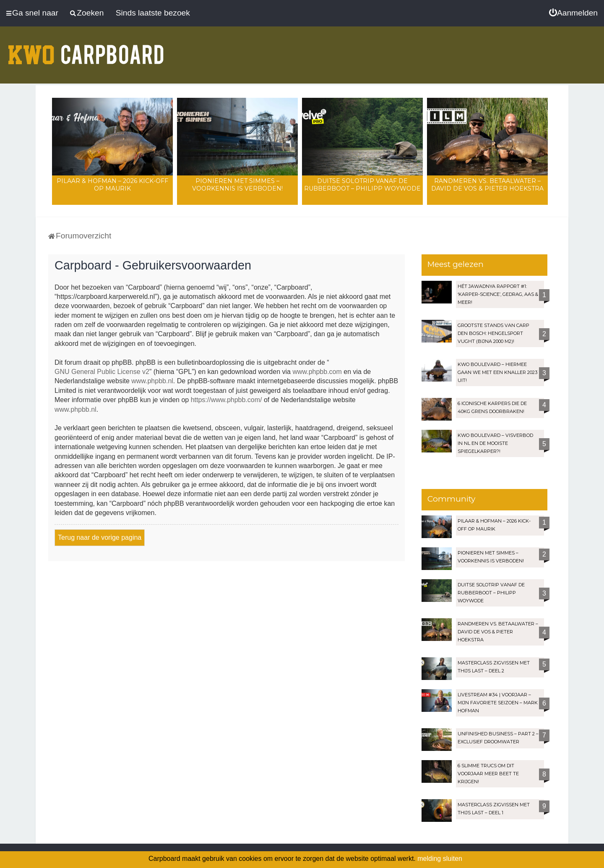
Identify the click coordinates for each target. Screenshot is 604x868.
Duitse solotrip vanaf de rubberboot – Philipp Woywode (362, 185)
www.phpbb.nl (152, 381)
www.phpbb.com (317, 372)
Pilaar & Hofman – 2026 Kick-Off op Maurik (112, 185)
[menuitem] (573, 13)
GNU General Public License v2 (102, 372)
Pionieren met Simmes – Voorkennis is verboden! (237, 185)
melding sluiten (440, 859)
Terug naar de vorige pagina (100, 537)
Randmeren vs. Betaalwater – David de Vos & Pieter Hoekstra (487, 185)
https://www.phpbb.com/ (226, 400)
